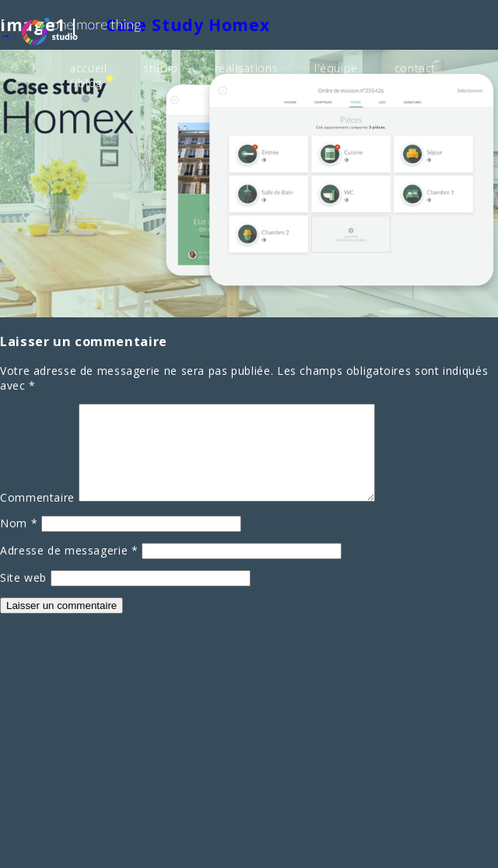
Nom (19, 541)
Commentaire (37, 515)
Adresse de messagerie (69, 568)
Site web (23, 595)
